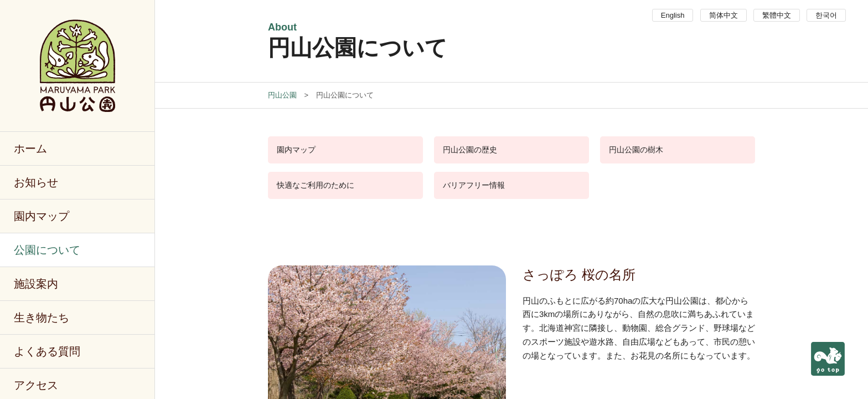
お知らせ (36, 182)
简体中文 (724, 15)
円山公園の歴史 (470, 150)
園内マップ (42, 216)
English (673, 15)
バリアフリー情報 (474, 185)
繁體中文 (777, 15)
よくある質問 (47, 351)
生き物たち (42, 318)
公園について (47, 250)
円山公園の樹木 (636, 150)
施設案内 (36, 284)
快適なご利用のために (316, 185)
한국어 (826, 15)
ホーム (30, 149)
